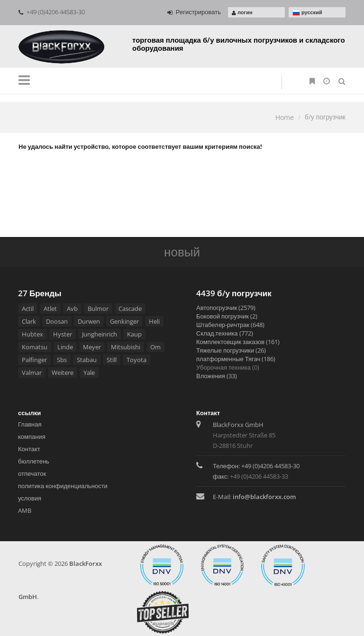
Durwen (89, 321)
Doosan (57, 321)
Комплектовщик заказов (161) (238, 342)
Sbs (62, 360)
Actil (28, 309)
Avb (72, 309)
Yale (89, 373)
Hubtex (32, 334)
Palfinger (34, 360)
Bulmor (98, 309)
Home (285, 117)
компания (32, 436)
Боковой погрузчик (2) (227, 316)
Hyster (63, 334)
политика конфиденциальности (63, 486)
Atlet (50, 309)
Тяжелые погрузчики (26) (231, 350)
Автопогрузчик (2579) (226, 308)
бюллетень (34, 461)
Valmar (32, 373)
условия (30, 498)
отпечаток (32, 473)
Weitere (63, 373)
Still (112, 360)
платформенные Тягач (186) (236, 359)
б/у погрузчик (325, 117)
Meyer (92, 347)
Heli (154, 321)
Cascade (130, 309)
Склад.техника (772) (225, 333)
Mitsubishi (126, 347)
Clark (29, 321)
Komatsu (35, 347)
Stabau (87, 360)
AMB (25, 510)
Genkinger (124, 321)
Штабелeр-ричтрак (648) (230, 325)
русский (307, 13)
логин (242, 12)
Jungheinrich (100, 334)
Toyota (136, 360)
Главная (30, 424)
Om (155, 347)
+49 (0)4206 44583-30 (52, 12)
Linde (65, 347)
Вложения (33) (217, 376)
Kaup (134, 334)
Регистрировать (194, 12)
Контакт (29, 449)
